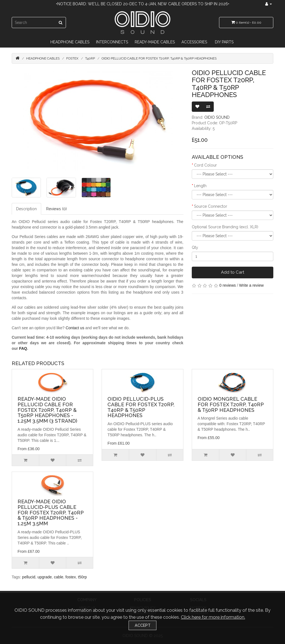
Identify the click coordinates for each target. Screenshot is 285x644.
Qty (195, 247)
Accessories (194, 42)
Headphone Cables (70, 42)
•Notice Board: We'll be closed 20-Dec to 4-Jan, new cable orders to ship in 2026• (143, 4)
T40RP (90, 58)
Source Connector (211, 206)
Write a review (251, 285)
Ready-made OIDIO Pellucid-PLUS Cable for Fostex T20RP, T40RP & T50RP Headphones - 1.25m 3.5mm (51, 512)
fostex (71, 577)
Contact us (75, 328)
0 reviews (228, 285)
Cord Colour (205, 165)
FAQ (23, 348)
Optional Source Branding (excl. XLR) (225, 227)
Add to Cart (233, 272)
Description (26, 209)
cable (59, 577)
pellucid (29, 577)
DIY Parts (224, 42)
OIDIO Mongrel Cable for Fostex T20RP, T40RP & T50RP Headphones (231, 404)
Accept (143, 625)
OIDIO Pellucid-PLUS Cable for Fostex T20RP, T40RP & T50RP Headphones (141, 407)
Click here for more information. (213, 617)
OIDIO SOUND (217, 117)
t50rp (82, 577)
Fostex (72, 58)
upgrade (45, 577)
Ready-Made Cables (155, 42)
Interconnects (112, 42)
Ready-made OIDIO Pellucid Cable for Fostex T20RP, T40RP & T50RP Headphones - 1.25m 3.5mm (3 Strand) (47, 410)
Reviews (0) (56, 209)
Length (200, 186)
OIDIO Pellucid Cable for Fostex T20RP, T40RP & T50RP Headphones (159, 58)
